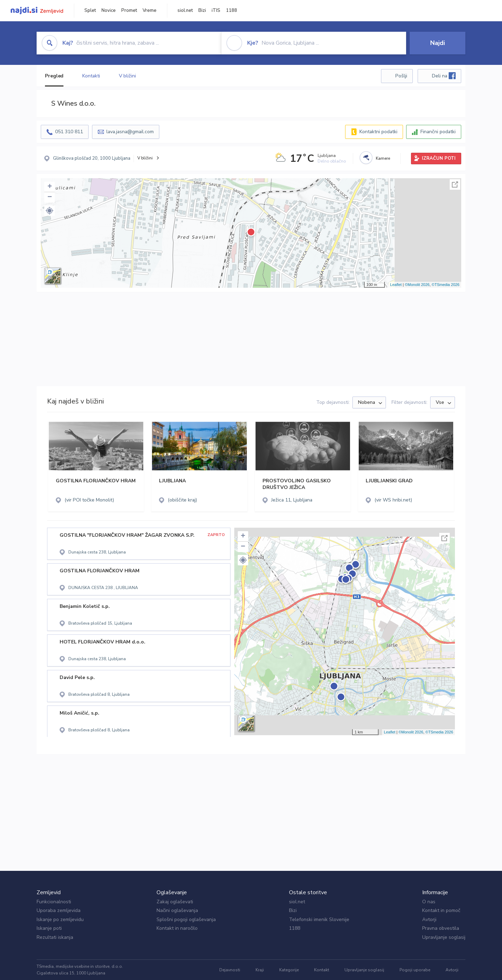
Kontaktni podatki (378, 132)
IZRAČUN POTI (439, 158)
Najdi (438, 43)
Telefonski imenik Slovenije (319, 919)
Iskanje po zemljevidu (60, 919)
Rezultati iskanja (55, 937)
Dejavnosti (230, 970)
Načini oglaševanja (177, 910)
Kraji (260, 970)
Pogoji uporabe (415, 970)
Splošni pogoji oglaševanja (186, 919)
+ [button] (50, 187)
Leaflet (396, 285)
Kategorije (289, 970)
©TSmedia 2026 (446, 285)
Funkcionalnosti (54, 902)
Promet (129, 10)
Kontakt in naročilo (177, 928)
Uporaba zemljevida (59, 910)
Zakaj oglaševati (175, 902)
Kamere (383, 158)
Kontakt (322, 970)
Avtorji (429, 919)
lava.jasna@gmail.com (130, 132)
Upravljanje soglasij (444, 937)
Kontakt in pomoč (441, 910)
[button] (50, 211)
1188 (231, 10)
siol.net (185, 10)
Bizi (202, 10)
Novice (109, 10)
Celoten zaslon (455, 184)
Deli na (444, 76)
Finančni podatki (438, 132)
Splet (90, 10)
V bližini (127, 76)
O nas (429, 902)
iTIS (216, 10)
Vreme (150, 10)
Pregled (54, 76)
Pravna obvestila (441, 928)
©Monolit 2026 (417, 285)
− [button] (50, 197)
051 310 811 (69, 132)
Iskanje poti (49, 928)
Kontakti (91, 76)
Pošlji (401, 76)
